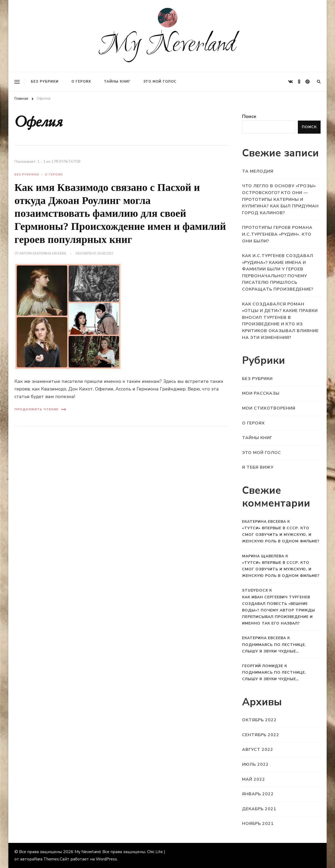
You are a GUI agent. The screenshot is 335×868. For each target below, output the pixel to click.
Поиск (249, 116)
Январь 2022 (258, 794)
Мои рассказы (261, 393)
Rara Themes (46, 859)
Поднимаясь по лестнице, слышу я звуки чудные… (274, 648)
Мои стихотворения (269, 408)
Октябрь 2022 (259, 720)
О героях (81, 82)
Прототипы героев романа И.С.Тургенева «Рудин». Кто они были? (277, 234)
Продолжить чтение (40, 409)
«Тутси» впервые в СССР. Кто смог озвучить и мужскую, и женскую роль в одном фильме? (281, 535)
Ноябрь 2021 (258, 824)
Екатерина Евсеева (49, 253)
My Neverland (168, 46)
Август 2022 (258, 750)
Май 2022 (254, 779)
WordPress (106, 859)
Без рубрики (45, 82)
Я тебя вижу (258, 467)
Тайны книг (117, 82)
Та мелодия (258, 171)
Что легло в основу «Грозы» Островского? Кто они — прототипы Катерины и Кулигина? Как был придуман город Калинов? (280, 199)
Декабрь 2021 (259, 809)
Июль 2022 (255, 764)
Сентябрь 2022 (261, 735)
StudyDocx (255, 590)
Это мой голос (160, 82)
